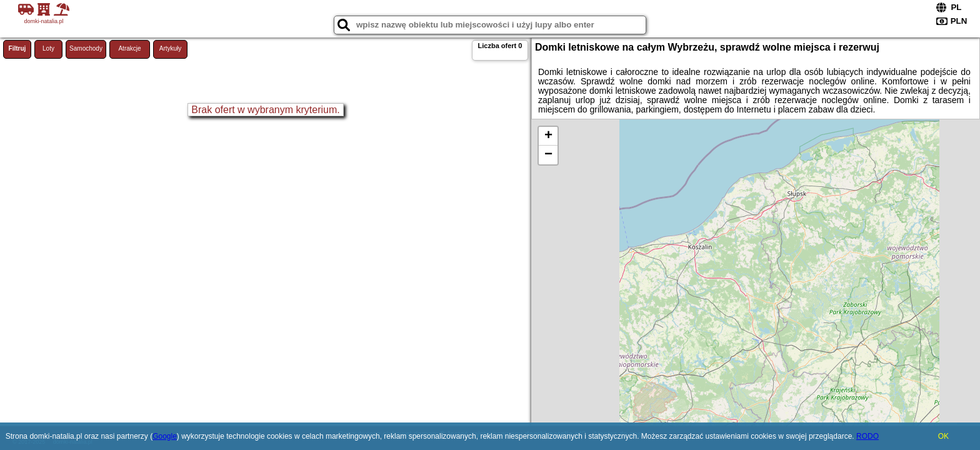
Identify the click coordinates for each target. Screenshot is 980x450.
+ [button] (548, 136)
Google (165, 436)
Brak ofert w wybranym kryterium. (265, 110)
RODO (867, 436)
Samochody (86, 48)
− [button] (548, 155)
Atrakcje (129, 48)
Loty (48, 48)
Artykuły (171, 48)
